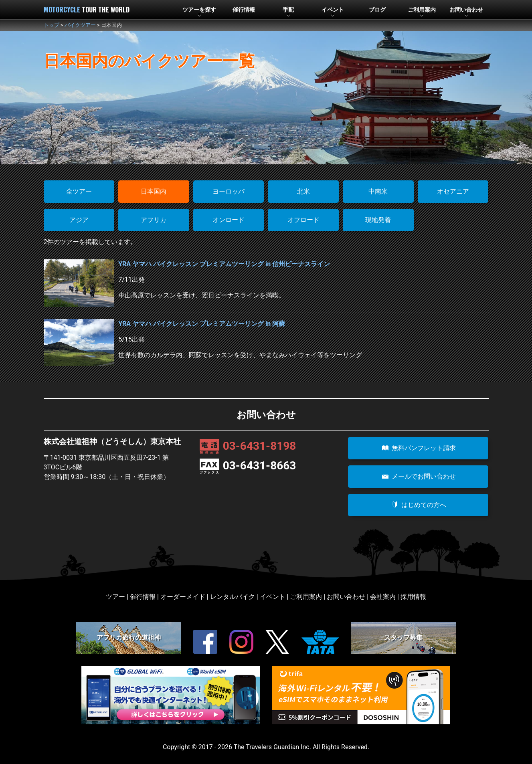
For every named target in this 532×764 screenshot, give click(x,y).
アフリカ (154, 220)
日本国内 (154, 191)
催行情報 (244, 10)
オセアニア (453, 191)
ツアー (199, 10)
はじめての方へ (418, 505)
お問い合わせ (346, 597)
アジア (79, 220)
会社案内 (383, 597)
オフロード (303, 220)
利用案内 (422, 10)
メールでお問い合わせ (418, 476)
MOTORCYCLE (87, 10)
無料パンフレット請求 (418, 448)
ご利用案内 (306, 597)
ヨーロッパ (229, 191)
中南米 (378, 191)
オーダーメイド (183, 597)
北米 (303, 191)
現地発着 (378, 220)
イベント (333, 10)
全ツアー (79, 191)
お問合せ (466, 10)
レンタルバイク (233, 597)
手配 (288, 10)
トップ (52, 25)
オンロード (229, 220)
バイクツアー (80, 25)
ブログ (377, 10)
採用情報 (413, 597)
